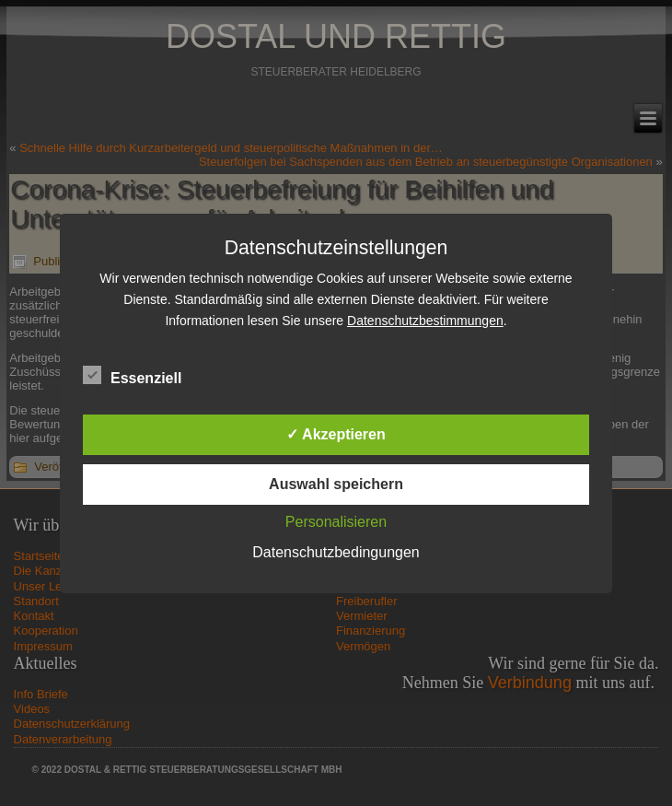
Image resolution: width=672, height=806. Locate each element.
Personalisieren (336, 522)
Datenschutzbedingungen (336, 552)
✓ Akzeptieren (336, 434)
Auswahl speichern (336, 484)
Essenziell (132, 376)
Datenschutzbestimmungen (425, 321)
